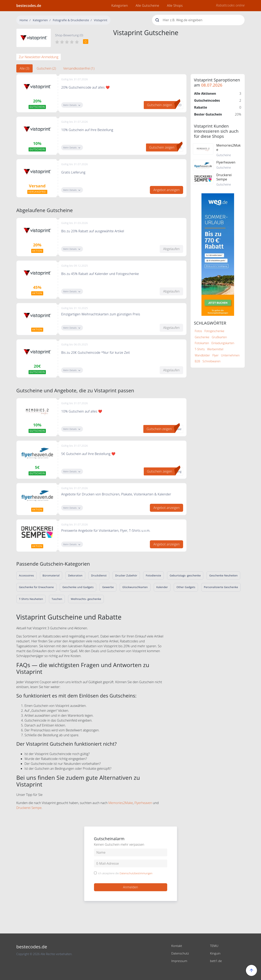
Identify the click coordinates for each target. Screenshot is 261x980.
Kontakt (177, 946)
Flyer (215, 355)
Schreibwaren (212, 361)
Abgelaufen (171, 249)
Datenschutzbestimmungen (136, 873)
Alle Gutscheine (147, 6)
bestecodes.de (29, 6)
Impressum (180, 960)
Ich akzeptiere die (125, 873)
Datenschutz (180, 953)
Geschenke (202, 337)
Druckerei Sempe (29, 808)
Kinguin (215, 953)
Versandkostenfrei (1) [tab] (79, 68)
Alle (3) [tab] (24, 68)
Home (24, 20)
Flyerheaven (143, 803)
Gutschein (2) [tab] (46, 68)
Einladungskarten (223, 343)
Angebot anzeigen (166, 190)
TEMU (214, 946)
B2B (197, 361)
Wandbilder (202, 355)
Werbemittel (215, 349)
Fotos (198, 331)
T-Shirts (200, 349)
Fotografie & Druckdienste (71, 20)
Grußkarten (219, 337)
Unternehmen (230, 355)
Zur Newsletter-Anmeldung (39, 57)
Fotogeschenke (214, 331)
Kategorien (120, 6)
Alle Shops (175, 6)
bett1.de (216, 960)
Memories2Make (121, 803)
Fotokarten (202, 343)
